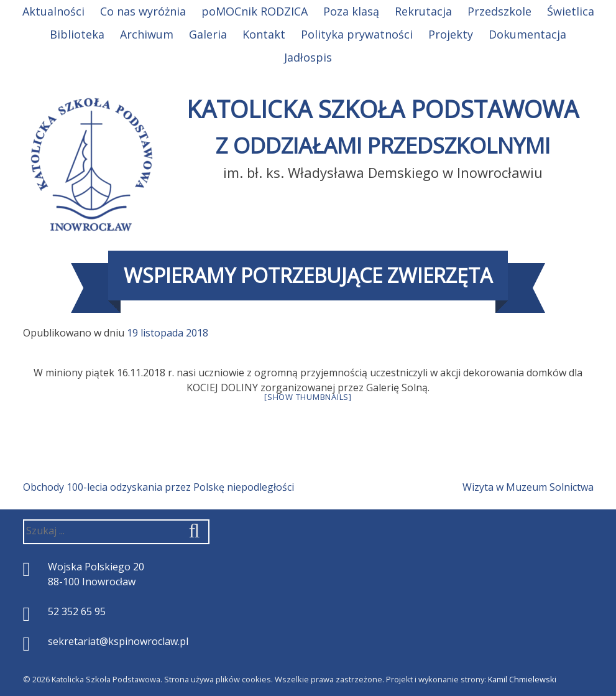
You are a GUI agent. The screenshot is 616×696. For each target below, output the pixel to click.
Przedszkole (499, 11)
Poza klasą (351, 11)
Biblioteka (77, 34)
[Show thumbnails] (308, 397)
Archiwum (147, 34)
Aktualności (53, 11)
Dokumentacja (527, 34)
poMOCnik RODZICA (255, 11)
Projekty (451, 34)
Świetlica (571, 11)
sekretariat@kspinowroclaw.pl (118, 641)
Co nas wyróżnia (143, 11)
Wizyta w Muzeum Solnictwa (528, 487)
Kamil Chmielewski (522, 679)
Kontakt (264, 34)
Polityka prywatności (357, 34)
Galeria (208, 34)
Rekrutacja (423, 11)
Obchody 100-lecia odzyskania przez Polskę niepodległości (159, 487)
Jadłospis (308, 57)
